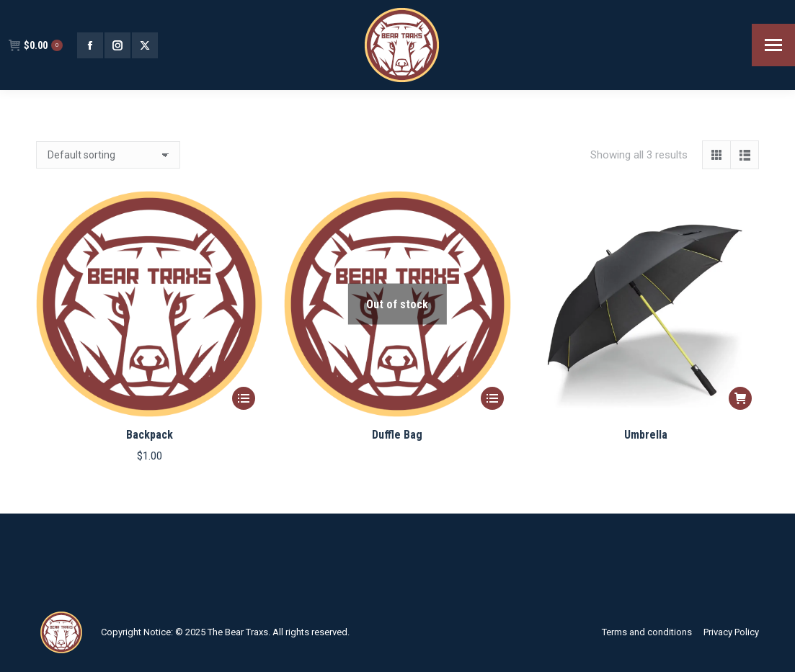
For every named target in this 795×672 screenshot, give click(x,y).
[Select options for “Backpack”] (244, 398)
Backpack (150, 435)
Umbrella (646, 435)
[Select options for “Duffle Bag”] (492, 398)
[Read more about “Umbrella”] (740, 398)
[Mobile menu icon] (773, 45)
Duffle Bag (397, 435)
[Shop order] (108, 155)
